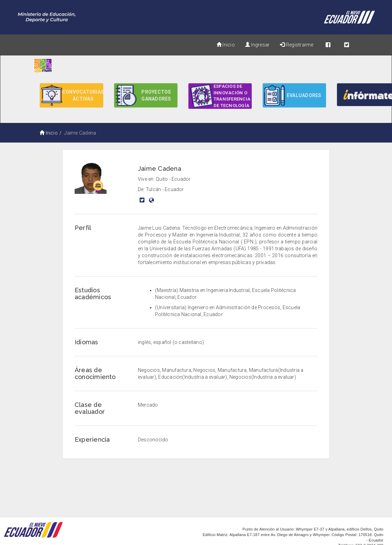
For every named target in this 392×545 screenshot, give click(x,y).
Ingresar (257, 45)
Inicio (226, 45)
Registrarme (297, 45)
